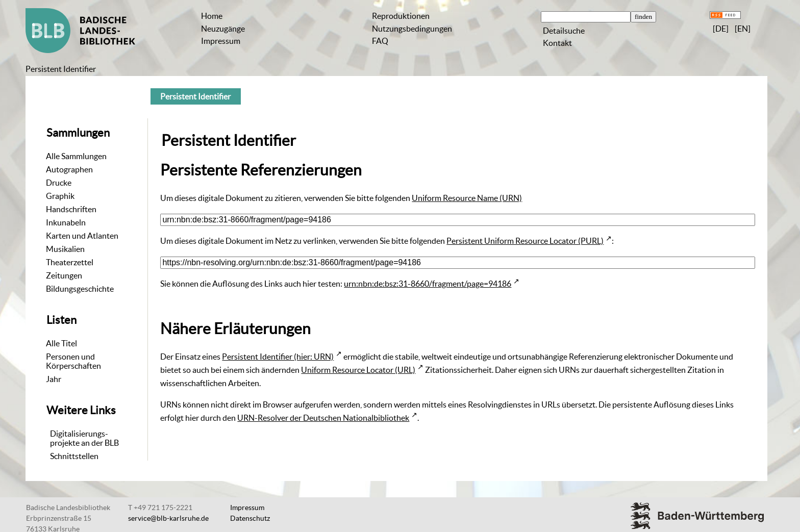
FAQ (380, 41)
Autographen (69, 169)
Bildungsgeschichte (80, 289)
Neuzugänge (223, 29)
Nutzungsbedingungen (412, 29)
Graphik (60, 196)
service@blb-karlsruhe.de (168, 518)
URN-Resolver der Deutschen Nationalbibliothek (323, 418)
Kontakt (557, 43)
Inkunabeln (66, 222)
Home (212, 16)
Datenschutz (250, 518)
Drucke (59, 183)
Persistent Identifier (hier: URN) (278, 357)
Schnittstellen (74, 456)
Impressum (221, 41)
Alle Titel (61, 343)
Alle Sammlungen (76, 156)
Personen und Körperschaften (73, 361)
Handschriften (71, 209)
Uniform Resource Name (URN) (467, 198)
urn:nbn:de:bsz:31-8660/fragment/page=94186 (428, 284)
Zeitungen (64, 275)
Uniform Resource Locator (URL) (358, 370)
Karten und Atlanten (82, 236)
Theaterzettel (70, 262)
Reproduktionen (401, 16)
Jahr (54, 379)
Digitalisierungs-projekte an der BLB (84, 438)
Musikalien (65, 249)
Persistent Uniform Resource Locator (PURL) (525, 241)
